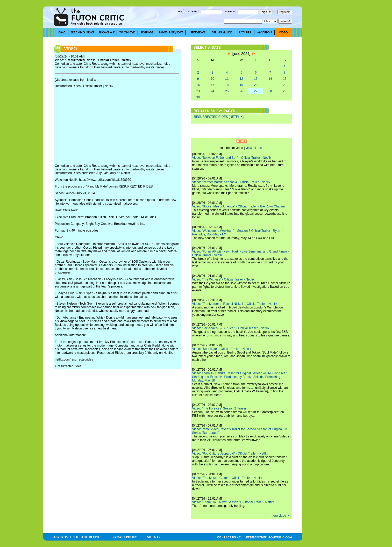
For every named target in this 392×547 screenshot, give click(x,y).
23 (198, 91)
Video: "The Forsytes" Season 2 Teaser (219, 408)
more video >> (281, 516)
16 (198, 85)
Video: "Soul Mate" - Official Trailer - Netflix (222, 349)
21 (270, 85)
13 (256, 79)
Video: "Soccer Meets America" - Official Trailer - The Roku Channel (239, 206)
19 (241, 85)
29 (285, 91)
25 (227, 91)
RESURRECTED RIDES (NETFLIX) (219, 117)
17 (212, 85)
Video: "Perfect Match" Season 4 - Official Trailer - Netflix (231, 182)
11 (227, 79)
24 (212, 91)
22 (285, 85)
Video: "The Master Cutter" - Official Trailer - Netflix (227, 478)
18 (227, 85)
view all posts (255, 148)
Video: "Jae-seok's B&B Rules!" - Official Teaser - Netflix (231, 328)
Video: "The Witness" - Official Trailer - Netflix (223, 279)
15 (285, 79)
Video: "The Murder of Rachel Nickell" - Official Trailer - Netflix (235, 304)
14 (270, 79)
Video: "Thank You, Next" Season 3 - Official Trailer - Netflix (233, 502)
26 (241, 91)
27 (256, 91)
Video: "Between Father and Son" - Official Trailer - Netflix (232, 158)
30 (198, 97)
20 (256, 85)
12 (241, 79)
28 (270, 91)
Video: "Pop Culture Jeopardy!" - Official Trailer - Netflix (230, 454)
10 (212, 79)
